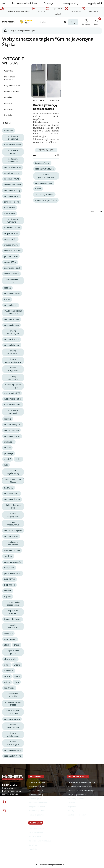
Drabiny (71, 811)
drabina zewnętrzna (44, 183)
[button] (73, 22)
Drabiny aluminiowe (37, 782)
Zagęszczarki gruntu (37, 807)
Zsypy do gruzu (35, 799)
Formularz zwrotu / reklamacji (80, 786)
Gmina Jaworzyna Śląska (46, 200)
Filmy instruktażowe (12, 85)
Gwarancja (72, 803)
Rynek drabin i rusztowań (10, 78)
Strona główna (6, 31)
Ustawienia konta (36, 833)
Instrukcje (33, 849)
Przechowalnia (35, 837)
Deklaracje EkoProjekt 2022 (40, 841)
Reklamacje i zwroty (76, 799)
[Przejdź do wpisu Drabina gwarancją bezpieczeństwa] (46, 81)
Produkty (8, 97)
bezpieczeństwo (42, 163)
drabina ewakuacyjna (44, 169)
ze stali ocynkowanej (44, 194)
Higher (38, 189)
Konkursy (8, 103)
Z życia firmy (9, 115)
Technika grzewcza (37, 815)
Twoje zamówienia (36, 829)
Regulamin (72, 807)
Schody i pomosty (36, 794)
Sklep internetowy (49, 865)
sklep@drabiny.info (17, 814)
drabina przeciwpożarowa (46, 176)
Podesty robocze (36, 790)
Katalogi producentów (77, 815)
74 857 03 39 (12, 803)
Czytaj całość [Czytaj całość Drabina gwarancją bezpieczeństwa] (46, 150)
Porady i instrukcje (12, 91)
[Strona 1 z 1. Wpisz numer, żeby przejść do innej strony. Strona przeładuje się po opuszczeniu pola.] (97, 212)
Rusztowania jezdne (37, 786)
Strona (92, 212)
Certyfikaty (33, 845)
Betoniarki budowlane (38, 803)
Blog (12, 31)
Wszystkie (9, 71)
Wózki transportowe (37, 811)
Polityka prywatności (76, 794)
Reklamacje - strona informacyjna (81, 782)
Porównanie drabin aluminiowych (81, 790)
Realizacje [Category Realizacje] (39, 100)
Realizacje (9, 109)
